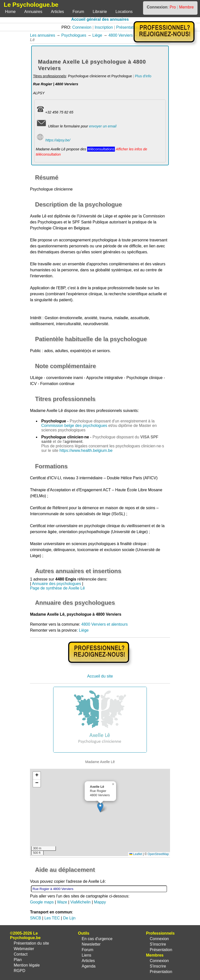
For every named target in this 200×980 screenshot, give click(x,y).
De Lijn (69, 918)
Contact (21, 954)
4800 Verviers (121, 35)
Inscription (104, 27)
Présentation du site (31, 943)
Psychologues (74, 35)
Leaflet (136, 854)
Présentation (127, 27)
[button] (100, 807)
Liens (86, 955)
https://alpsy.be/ (58, 140)
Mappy (100, 902)
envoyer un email (103, 126)
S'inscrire (158, 944)
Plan (18, 960)
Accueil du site (100, 676)
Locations (124, 12)
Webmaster (24, 949)
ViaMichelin (81, 902)
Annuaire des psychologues (57, 584)
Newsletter (91, 944)
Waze (62, 902)
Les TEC (52, 918)
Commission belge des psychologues (74, 426)
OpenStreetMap (158, 854)
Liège (97, 35)
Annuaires (33, 12)
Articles (57, 12)
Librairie (100, 12)
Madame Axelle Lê (46, 411)
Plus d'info (143, 76)
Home (10, 12)
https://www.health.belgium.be (86, 450)
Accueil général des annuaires (100, 19)
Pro (173, 7)
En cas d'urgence (97, 939)
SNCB (35, 918)
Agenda (89, 966)
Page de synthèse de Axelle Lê (57, 588)
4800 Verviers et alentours (105, 624)
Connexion (82, 27)
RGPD (19, 971)
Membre (186, 7)
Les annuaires (43, 35)
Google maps (42, 902)
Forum (78, 12)
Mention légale (27, 965)
